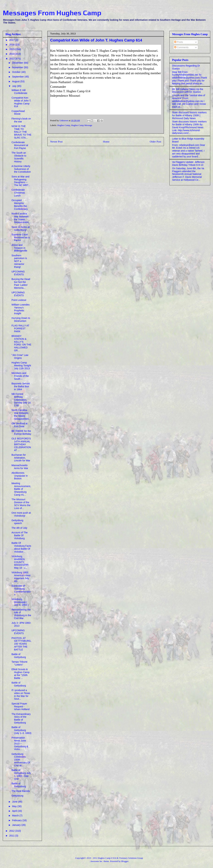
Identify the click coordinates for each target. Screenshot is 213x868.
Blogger (125, 861)
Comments (181, 47)
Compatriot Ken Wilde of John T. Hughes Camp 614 (21, 102)
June (15, 802)
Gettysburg (17, 796)
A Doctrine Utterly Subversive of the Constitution (21, 169)
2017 (12, 40)
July (15, 86)
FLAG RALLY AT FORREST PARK (20, 328)
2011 (12, 836)
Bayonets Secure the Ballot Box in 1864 (21, 386)
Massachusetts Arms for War (20, 467)
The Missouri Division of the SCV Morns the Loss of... (21, 504)
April (15, 811)
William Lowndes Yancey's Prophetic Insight (21, 309)
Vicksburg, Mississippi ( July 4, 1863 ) (20, 602)
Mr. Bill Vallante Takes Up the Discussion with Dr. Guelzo (188, 91)
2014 (12, 54)
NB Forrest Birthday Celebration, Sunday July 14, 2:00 (21, 400)
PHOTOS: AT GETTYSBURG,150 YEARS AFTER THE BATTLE (21, 644)
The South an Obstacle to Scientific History (19, 157)
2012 (12, 831)
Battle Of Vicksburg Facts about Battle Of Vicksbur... (21, 547)
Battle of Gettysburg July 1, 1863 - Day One (21, 774)
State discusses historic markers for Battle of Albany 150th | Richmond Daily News (189, 115)
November (18, 67)
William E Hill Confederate (19, 92)
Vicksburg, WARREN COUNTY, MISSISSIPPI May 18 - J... (20, 562)
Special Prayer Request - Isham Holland (21, 707)
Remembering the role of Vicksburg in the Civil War (21, 614)
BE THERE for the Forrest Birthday (21, 432)
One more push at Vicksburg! (21, 514)
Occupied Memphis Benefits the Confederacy (20, 205)
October (17, 72)
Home (106, 142)
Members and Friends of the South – (20, 376)
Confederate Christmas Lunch (18, 193)
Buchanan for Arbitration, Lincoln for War (21, 458)
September (18, 77)
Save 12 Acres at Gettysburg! (21, 228)
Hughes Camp (64, 125)
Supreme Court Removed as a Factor (21, 237)
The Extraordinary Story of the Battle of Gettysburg (21, 718)
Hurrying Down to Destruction (21, 319)
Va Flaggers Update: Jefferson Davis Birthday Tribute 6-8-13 (188, 163)
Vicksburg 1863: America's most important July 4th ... (21, 577)
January (17, 825)
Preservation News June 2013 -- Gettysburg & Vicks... (20, 743)
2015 (12, 49)
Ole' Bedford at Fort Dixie (19, 425)
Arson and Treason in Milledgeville (19, 248)
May (15, 806)
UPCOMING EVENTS (18, 273)
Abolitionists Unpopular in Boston (20, 476)
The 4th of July (19, 528)
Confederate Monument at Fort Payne (20, 145)
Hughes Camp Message (82, 125)
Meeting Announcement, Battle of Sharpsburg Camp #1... (21, 489)
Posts (179, 42)
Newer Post (56, 142)
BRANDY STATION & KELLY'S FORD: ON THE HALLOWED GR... (21, 343)
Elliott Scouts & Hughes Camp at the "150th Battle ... (21, 674)
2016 (12, 45)
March (16, 816)
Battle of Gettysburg (19, 656)
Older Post (155, 142)
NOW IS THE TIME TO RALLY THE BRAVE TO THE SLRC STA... (21, 132)
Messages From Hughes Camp (52, 13)
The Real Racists (21, 791)
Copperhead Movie (18, 113)
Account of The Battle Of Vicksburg (20, 535)
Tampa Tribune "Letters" (19, 663)
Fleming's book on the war (21, 120)
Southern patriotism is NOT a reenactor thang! (19, 261)
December (18, 63)
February (17, 820)
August (16, 81)
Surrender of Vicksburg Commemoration (21, 590)
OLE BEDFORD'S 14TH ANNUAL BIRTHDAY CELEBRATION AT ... (21, 444)
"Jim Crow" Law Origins (20, 357)
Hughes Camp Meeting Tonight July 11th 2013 (21, 366)
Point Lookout (19, 300)
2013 (12, 59)
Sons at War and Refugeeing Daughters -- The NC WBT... (21, 181)
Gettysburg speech (17, 522)
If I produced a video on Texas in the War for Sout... (21, 695)
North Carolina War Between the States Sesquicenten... (21, 218)
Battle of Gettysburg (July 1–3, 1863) (21, 730)
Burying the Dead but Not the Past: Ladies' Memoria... (21, 283)
